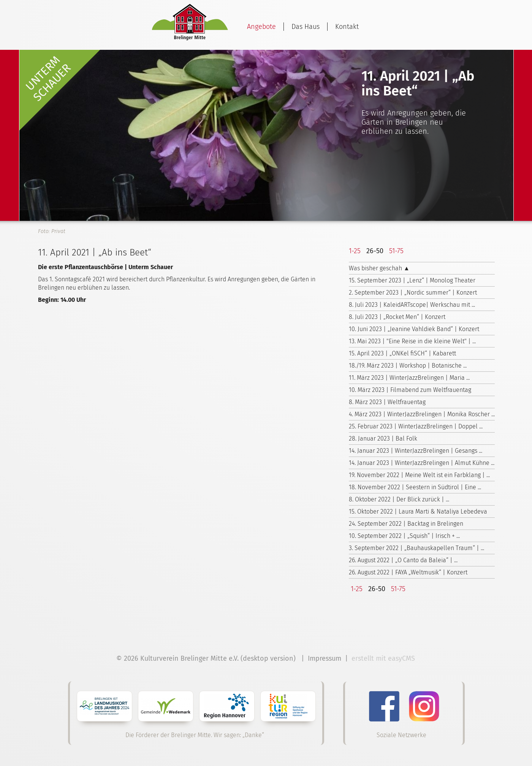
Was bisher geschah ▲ (379, 268)
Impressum (325, 658)
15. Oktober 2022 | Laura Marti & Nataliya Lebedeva (418, 511)
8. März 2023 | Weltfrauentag (387, 402)
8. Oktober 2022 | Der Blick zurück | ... (399, 499)
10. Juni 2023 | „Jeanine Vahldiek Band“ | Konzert (414, 329)
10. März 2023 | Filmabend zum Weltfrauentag (410, 390)
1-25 (355, 251)
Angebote (261, 27)
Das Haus (306, 27)
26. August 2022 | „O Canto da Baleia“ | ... (403, 560)
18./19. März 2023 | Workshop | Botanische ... (408, 366)
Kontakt (347, 27)
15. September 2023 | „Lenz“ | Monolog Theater (412, 280)
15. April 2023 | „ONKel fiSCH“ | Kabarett (402, 353)
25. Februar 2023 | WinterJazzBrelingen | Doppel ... (416, 426)
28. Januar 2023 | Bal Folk (383, 439)
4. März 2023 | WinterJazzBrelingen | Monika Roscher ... (422, 414)
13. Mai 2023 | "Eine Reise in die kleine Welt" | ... (412, 341)
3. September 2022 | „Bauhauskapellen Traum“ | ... (416, 548)
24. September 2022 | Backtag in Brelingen (406, 524)
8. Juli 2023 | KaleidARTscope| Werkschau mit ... (412, 305)
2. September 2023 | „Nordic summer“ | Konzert (413, 293)
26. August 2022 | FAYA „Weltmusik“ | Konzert (408, 572)
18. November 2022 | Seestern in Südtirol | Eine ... (415, 487)
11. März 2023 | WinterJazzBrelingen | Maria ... (409, 378)
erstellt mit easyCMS (384, 658)
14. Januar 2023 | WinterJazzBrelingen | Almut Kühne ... (422, 463)
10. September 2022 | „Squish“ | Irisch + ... (404, 536)
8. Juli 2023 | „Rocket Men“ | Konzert (397, 317)
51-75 (396, 251)
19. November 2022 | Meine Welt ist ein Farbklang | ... (419, 475)
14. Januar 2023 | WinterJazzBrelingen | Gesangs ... (416, 451)
